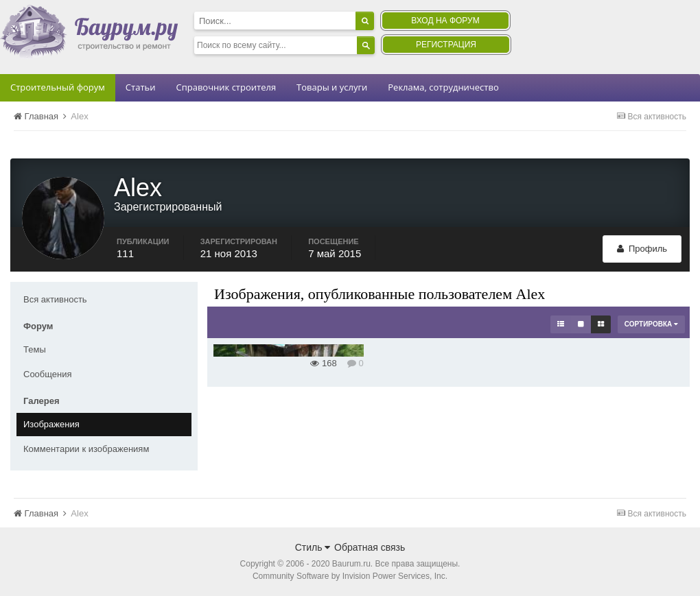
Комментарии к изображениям (86, 449)
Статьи (141, 87)
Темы (35, 349)
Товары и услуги (332, 87)
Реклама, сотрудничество (443, 87)
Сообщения (48, 374)
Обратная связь (370, 547)
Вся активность (55, 299)
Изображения (51, 424)
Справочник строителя (226, 87)
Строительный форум (58, 87)
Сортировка (651, 324)
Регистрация (446, 45)
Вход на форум (445, 21)
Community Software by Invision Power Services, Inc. (350, 576)
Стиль (313, 547)
